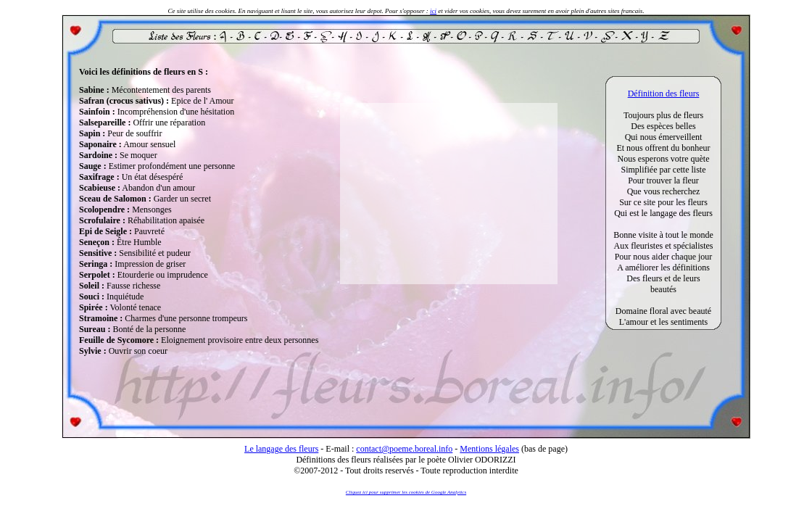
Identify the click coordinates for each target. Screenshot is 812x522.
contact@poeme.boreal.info (404, 449)
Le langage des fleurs (281, 449)
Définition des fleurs (664, 94)
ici (433, 11)
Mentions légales (489, 449)
